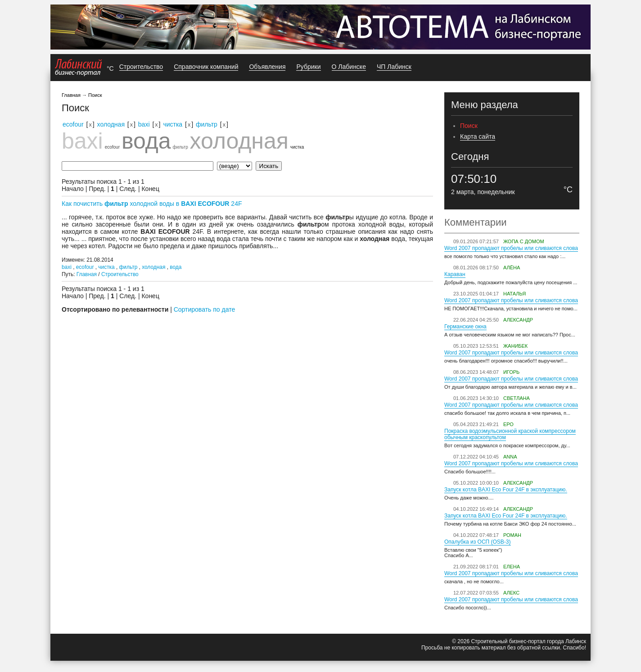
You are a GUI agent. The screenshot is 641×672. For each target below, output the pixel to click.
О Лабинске (349, 67)
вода (146, 141)
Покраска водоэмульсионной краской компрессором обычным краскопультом (510, 434)
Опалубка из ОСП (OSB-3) (478, 542)
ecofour (73, 124)
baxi (144, 124)
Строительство (141, 67)
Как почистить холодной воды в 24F (152, 204)
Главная (71, 95)
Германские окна (465, 327)
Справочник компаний (206, 67)
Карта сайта (478, 136)
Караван (455, 274)
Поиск (95, 95)
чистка (173, 124)
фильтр (207, 124)
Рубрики (308, 67)
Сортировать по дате (204, 309)
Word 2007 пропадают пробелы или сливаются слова (511, 248)
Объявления (267, 67)
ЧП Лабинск (394, 67)
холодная (111, 124)
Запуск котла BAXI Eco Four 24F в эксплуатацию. (506, 490)
